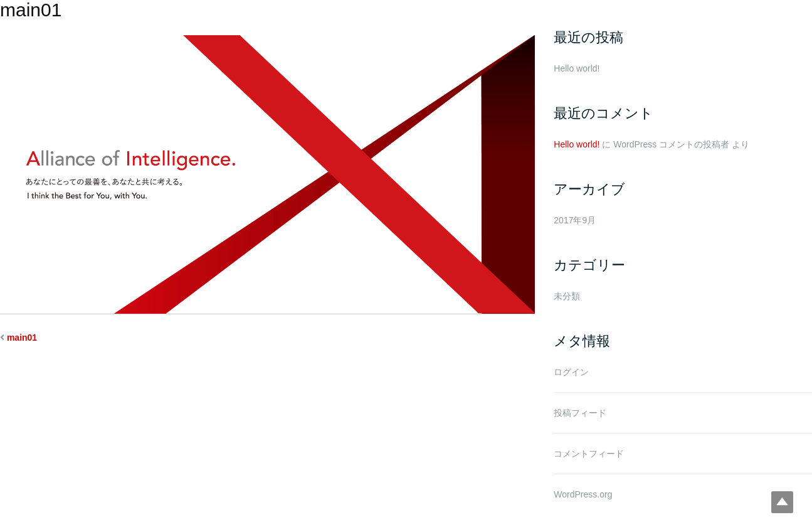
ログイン (571, 372)
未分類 (567, 296)
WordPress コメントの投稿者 (671, 144)
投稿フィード (580, 413)
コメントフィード (589, 454)
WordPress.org (583, 494)
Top (782, 502)
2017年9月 (575, 220)
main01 (22, 338)
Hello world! (577, 68)
